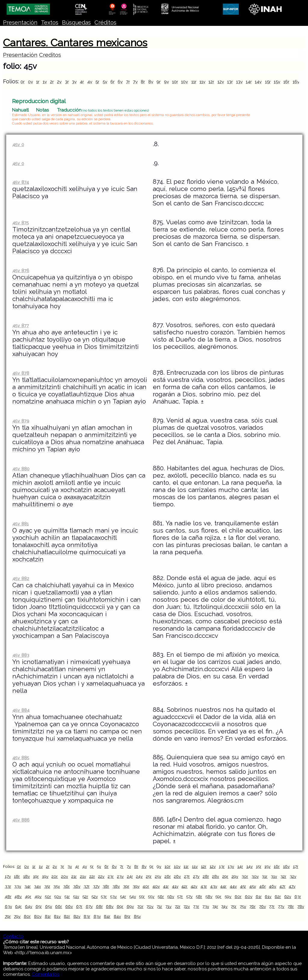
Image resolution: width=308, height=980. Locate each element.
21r (74, 876)
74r (215, 906)
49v (38, 896)
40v (156, 886)
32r (283, 876)
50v (58, 896)
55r (142, 896)
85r (127, 916)
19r (36, 876)
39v (136, 886)
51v (76, 896)
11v (202, 82)
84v (117, 916)
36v (77, 886)
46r (263, 886)
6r (112, 82)
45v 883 (21, 655)
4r (82, 82)
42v (194, 886)
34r (28, 886)
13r (230, 82)
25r (149, 876)
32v (293, 876)
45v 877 (21, 326)
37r (87, 886)
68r (99, 906)
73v (206, 906)
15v (277, 82)
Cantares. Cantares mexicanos (75, 43)
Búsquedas (76, 22)
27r (187, 876)
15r (268, 82)
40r (146, 886)
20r (55, 876)
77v (281, 906)
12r (211, 82)
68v (110, 906)
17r (296, 866)
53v (113, 896)
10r (175, 82)
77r (272, 906)
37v (96, 886)
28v (216, 876)
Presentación (20, 22)
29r (225, 876)
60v (249, 896)
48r (8, 896)
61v (268, 896)
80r (27, 916)
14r (249, 82)
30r (245, 876)
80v (38, 916)
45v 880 (21, 469)
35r (47, 886)
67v (89, 906)
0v (31, 82)
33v (18, 886)
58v (209, 896)
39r (126, 886)
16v (296, 82)
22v (101, 876)
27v (196, 876)
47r (282, 886)
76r (253, 906)
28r (206, 876)
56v (171, 896)
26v (177, 876)
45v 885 (21, 758)
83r (87, 916)
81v (57, 916)
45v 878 (21, 373)
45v (253, 886)
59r (218, 896)
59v (228, 896)
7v (135, 82)
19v (45, 876)
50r (48, 896)
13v (239, 82)
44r (223, 886)
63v (8, 906)
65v (49, 906)
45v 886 (21, 820)
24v (139, 876)
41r (166, 886)
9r (159, 82)
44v (233, 886)
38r (106, 886)
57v (189, 896)
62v (288, 896)
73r (196, 906)
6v (120, 82)
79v (17, 916)
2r (52, 82)
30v (255, 876)
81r (48, 916)
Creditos (50, 55)
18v (26, 876)
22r (92, 876)
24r (130, 876)
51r (67, 896)
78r (291, 906)
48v (18, 896)
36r (66, 886)
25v (158, 876)
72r (178, 906)
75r (234, 906)
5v (105, 82)
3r (67, 82)
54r (123, 896)
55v (151, 896)
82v (77, 916)
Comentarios (46, 974)
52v (95, 896)
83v (97, 916)
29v (235, 876)
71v (168, 906)
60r (238, 896)
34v (37, 886)
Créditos (105, 22)
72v (187, 906)
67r (79, 906)
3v (74, 82)
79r (8, 916)
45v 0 (18, 144)
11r (194, 82)
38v (116, 886)
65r (39, 906)
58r (199, 896)
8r (143, 82)
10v (185, 82)
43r (204, 886)
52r (85, 896)
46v (273, 886)
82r (67, 916)
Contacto (13, 936)
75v (243, 906)
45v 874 (21, 182)
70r (140, 906)
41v (175, 886)
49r (28, 896)
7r (128, 82)
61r (259, 896)
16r (286, 82)
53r (104, 896)
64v (29, 906)
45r (243, 886)
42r (184, 886)
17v (8, 876)
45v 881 (20, 524)
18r (17, 876)
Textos (50, 22)
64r (18, 906)
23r (111, 876)
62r (278, 896)
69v (130, 906)
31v (274, 876)
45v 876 (21, 270)
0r (23, 82)
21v (83, 876)
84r (107, 916)
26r (168, 876)
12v (221, 82)
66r (59, 906)
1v (45, 82)
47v (292, 886)
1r (38, 82)
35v (57, 886)
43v (214, 886)
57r (180, 896)
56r (161, 896)
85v (137, 916)
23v (120, 876)
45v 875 (21, 223)
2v (59, 82)
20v (65, 876)
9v (166, 82)
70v (150, 906)
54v (133, 896)
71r (159, 906)
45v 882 (21, 578)
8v (151, 82)
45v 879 (21, 421)
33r (8, 886)
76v (262, 906)
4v (90, 82)
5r (97, 82)
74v (224, 906)
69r (120, 906)
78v (301, 906)
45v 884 (21, 710)
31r (265, 876)
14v (258, 82)
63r (298, 896)
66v (69, 906)
